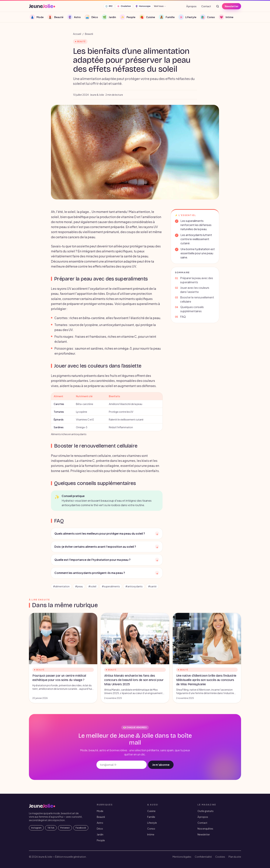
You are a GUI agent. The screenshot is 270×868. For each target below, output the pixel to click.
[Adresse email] (122, 765)
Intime (151, 834)
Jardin (100, 834)
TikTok (51, 828)
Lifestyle (152, 823)
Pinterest (65, 828)
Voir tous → (160, 6)
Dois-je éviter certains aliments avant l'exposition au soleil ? (107, 547)
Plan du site (235, 857)
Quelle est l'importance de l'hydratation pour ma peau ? (107, 560)
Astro (100, 823)
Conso (151, 829)
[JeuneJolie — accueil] (42, 6)
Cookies (220, 857)
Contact (206, 6)
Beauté (89, 34)
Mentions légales (182, 857)
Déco (100, 829)
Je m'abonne (161, 765)
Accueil (77, 34)
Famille (151, 817)
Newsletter (232, 6)
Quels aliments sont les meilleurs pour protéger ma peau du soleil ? (107, 534)
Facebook (81, 828)
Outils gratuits (206, 811)
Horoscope (143, 6)
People (101, 840)
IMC (109, 6)
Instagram (36, 828)
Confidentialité (203, 857)
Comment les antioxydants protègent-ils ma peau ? (107, 573)
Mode (100, 811)
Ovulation (124, 6)
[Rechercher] (217, 6)
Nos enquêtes (205, 829)
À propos (191, 6)
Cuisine (151, 811)
